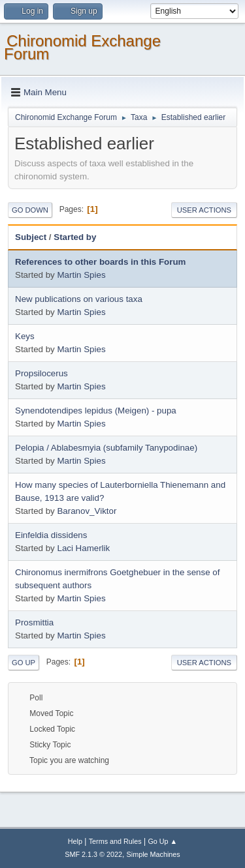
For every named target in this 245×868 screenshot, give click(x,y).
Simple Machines (154, 854)
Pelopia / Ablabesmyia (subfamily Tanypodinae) (106, 448)
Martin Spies (81, 275)
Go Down (30, 210)
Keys (25, 336)
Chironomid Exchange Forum (82, 47)
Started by (75, 237)
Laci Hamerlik (83, 548)
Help (75, 841)
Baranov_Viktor (87, 511)
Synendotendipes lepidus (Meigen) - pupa (96, 411)
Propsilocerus (41, 373)
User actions (204, 210)
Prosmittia (34, 622)
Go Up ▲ (162, 841)
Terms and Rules (115, 841)
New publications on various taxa (79, 299)
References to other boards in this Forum (100, 262)
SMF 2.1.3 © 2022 (93, 854)
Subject (31, 237)
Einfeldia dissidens (51, 535)
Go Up (24, 663)
